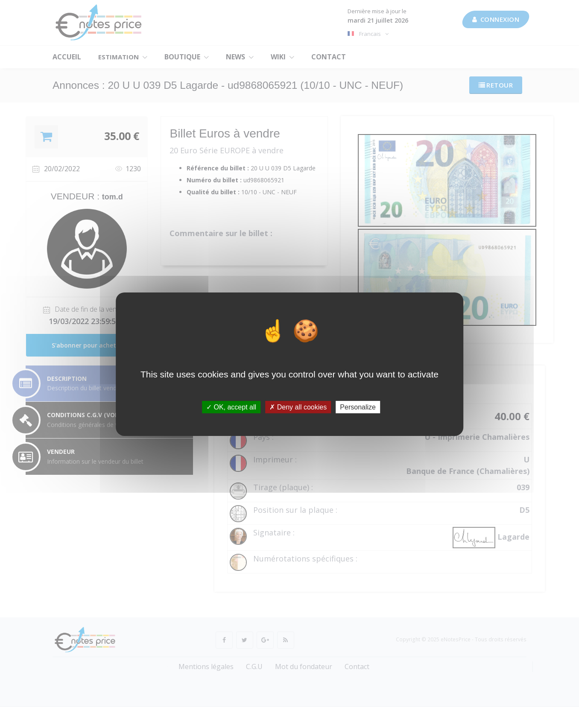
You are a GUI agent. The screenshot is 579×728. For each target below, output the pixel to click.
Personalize (358, 407)
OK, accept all (231, 407)
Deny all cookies (298, 407)
